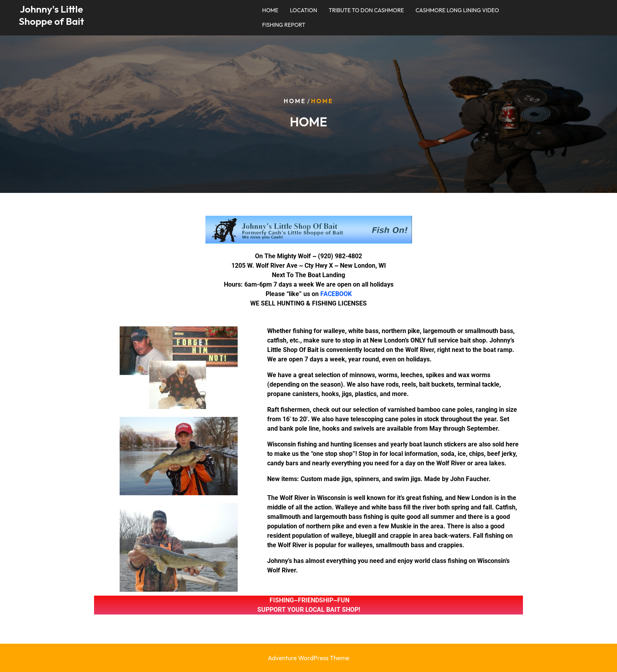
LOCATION (304, 10)
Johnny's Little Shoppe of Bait (52, 15)
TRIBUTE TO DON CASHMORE (366, 10)
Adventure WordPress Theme (308, 658)
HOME (270, 10)
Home (295, 101)
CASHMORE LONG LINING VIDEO (457, 10)
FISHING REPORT (284, 25)
